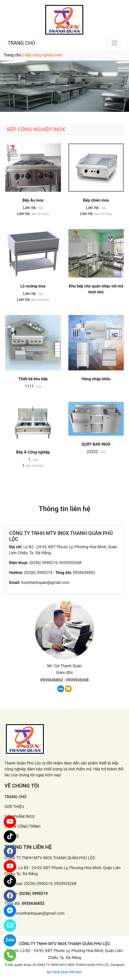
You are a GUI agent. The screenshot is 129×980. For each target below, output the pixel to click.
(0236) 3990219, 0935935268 (55, 563)
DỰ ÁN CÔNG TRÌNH (22, 826)
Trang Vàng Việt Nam (66, 972)
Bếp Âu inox (33, 200)
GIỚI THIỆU (14, 807)
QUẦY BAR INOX (96, 444)
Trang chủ (13, 55)
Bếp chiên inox (96, 200)
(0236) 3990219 (38, 573)
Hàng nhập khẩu (96, 379)
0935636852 (84, 573)
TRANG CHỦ (21, 43)
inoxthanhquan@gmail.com (45, 583)
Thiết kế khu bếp (33, 379)
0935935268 (77, 680)
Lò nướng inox (33, 286)
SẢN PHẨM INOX (20, 817)
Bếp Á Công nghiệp (33, 452)
